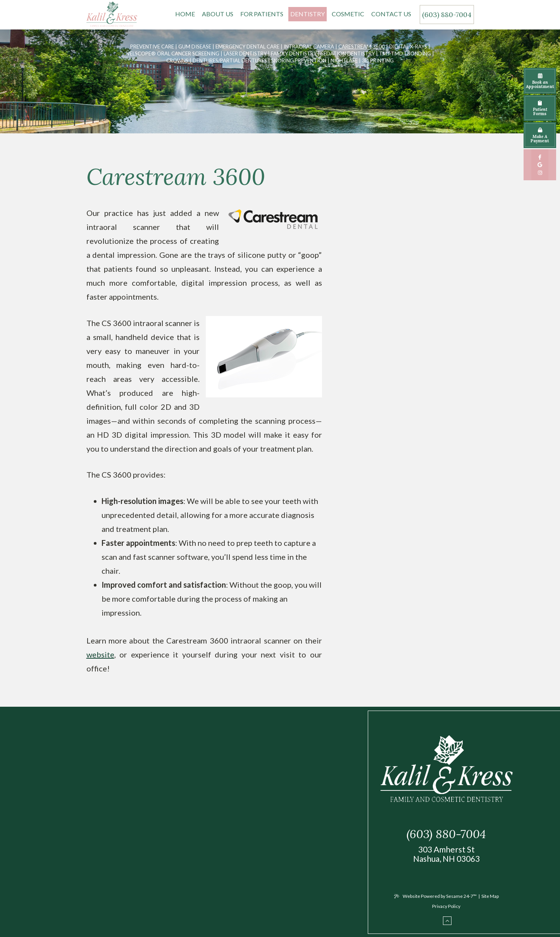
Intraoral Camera (309, 47)
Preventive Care (152, 47)
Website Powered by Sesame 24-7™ (435, 896)
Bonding (419, 53)
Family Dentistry (294, 53)
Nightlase (344, 60)
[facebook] (540, 157)
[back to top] (447, 921)
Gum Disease (195, 47)
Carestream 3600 (362, 47)
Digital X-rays (408, 47)
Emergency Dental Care (247, 47)
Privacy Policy (446, 906)
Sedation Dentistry (348, 53)
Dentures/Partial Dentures (230, 60)
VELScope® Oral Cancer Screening (173, 53)
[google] (540, 165)
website (100, 654)
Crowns (177, 60)
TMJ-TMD (391, 53)
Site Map (490, 896)
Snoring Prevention (299, 60)
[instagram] (540, 173)
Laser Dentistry (245, 53)
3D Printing (378, 60)
